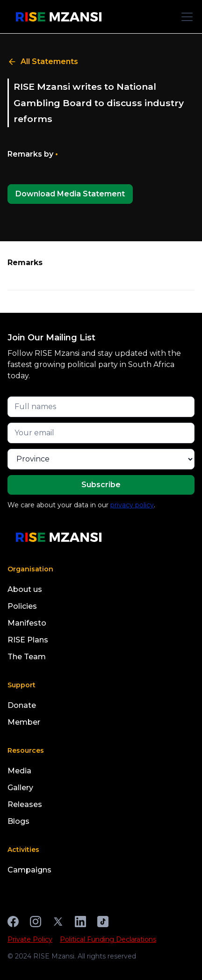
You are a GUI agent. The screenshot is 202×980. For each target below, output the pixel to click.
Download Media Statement (70, 194)
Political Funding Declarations (108, 939)
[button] (185, 17)
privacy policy (132, 505)
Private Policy (30, 939)
